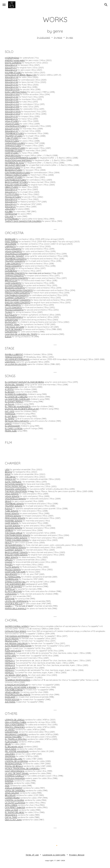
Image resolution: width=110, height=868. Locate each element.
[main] (55, 27)
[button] (4, 5)
